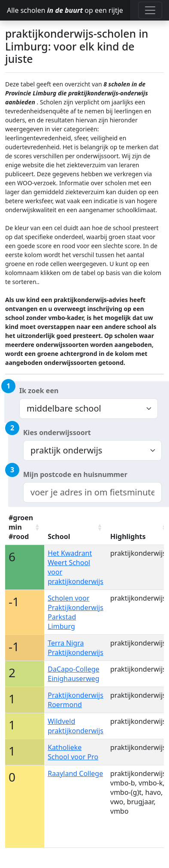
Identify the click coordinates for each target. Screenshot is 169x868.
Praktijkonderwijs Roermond (75, 700)
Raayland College (75, 773)
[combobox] (92, 492)
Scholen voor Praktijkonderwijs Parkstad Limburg (75, 612)
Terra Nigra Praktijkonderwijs (75, 648)
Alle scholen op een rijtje (65, 10)
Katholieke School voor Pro (73, 752)
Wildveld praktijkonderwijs (75, 726)
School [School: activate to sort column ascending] (59, 536)
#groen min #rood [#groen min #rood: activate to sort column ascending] (21, 527)
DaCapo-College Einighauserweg (73, 674)
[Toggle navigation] (150, 10)
